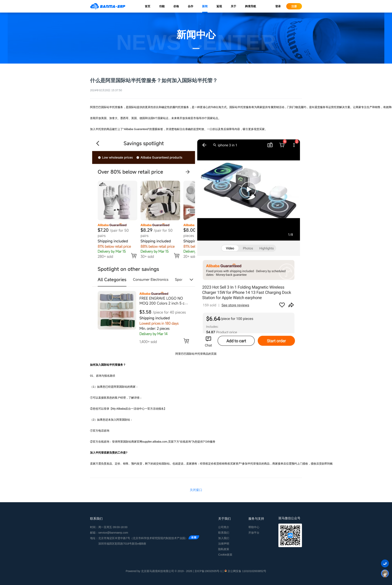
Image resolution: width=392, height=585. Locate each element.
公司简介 (224, 527)
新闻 (205, 6)
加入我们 (224, 538)
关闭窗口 (196, 490)
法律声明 (224, 544)
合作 (191, 6)
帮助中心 (254, 527)
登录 (278, 6)
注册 (294, 6)
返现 (219, 6)
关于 (233, 6)
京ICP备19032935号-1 (208, 571)
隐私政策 (224, 549)
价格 (176, 6)
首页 (148, 6)
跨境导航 (251, 6)
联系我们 (224, 533)
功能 (162, 6)
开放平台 (254, 533)
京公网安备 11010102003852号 (245, 571)
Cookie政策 (225, 555)
